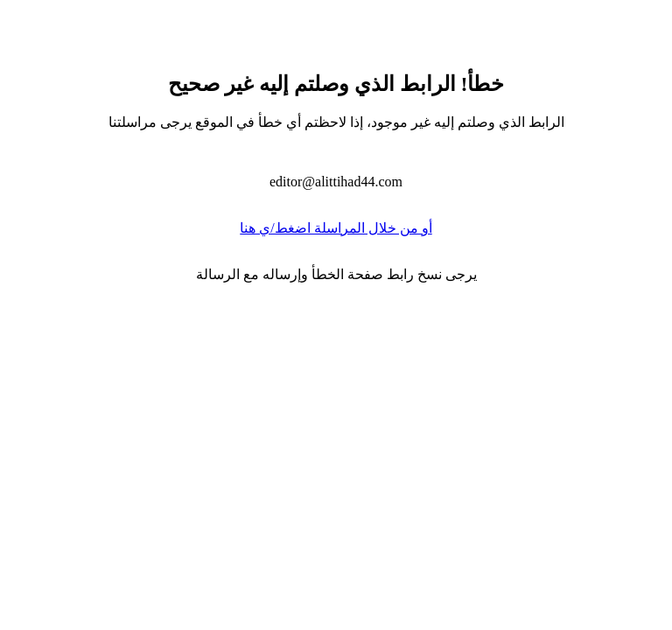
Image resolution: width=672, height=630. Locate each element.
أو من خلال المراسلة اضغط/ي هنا (336, 228)
